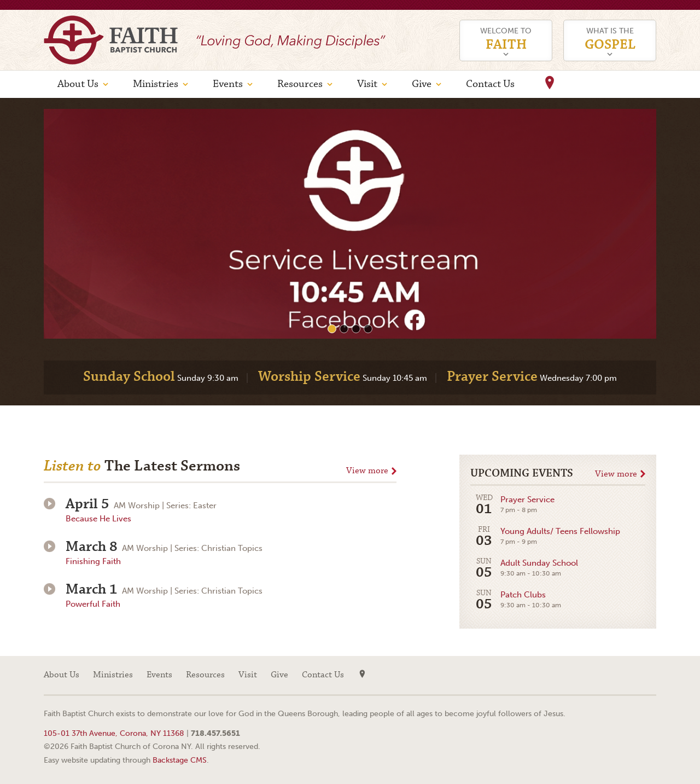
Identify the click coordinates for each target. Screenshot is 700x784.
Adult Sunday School (524, 569)
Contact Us (490, 84)
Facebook (648, 675)
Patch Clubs (516, 600)
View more (367, 471)
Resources (300, 84)
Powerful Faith (93, 604)
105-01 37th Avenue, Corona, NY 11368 (114, 733)
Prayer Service (512, 505)
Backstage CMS (180, 760)
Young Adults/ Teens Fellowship (545, 537)
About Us (78, 84)
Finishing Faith (93, 561)
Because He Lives (98, 519)
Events (228, 84)
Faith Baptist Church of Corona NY (111, 40)
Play (49, 504)
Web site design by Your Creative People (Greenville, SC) (626, 715)
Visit (367, 84)
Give (422, 84)
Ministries (156, 84)
